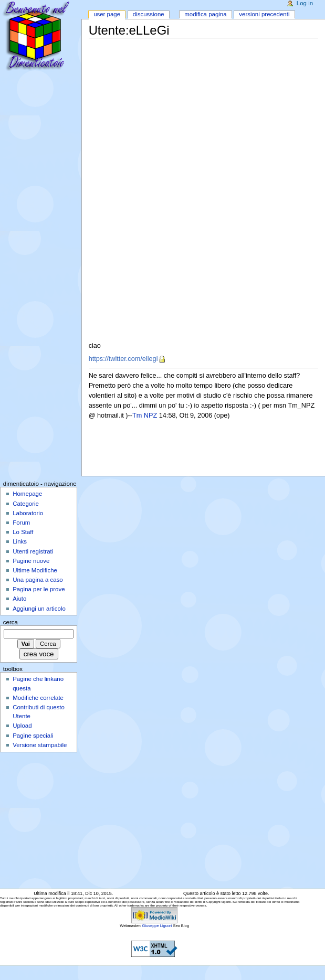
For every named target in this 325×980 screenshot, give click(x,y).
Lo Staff (23, 532)
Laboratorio (28, 513)
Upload (22, 726)
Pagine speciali (33, 736)
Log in (305, 3)
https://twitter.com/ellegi (123, 359)
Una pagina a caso (38, 580)
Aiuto (19, 599)
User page (107, 14)
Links (20, 541)
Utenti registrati (33, 551)
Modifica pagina (205, 14)
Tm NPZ (145, 416)
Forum (21, 523)
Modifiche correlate (38, 698)
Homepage (27, 494)
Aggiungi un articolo (39, 609)
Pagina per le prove (39, 589)
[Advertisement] (196, 113)
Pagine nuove (31, 561)
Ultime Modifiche (35, 570)
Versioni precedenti (264, 14)
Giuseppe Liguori (157, 926)
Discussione (149, 14)
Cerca (11, 622)
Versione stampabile (40, 745)
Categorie (26, 504)
